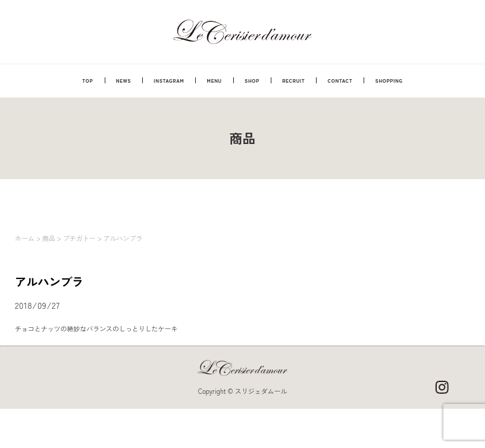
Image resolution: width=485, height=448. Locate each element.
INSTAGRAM (169, 80)
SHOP (252, 80)
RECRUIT (293, 80)
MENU (215, 80)
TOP (87, 80)
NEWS (123, 80)
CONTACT (340, 80)
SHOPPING (389, 80)
